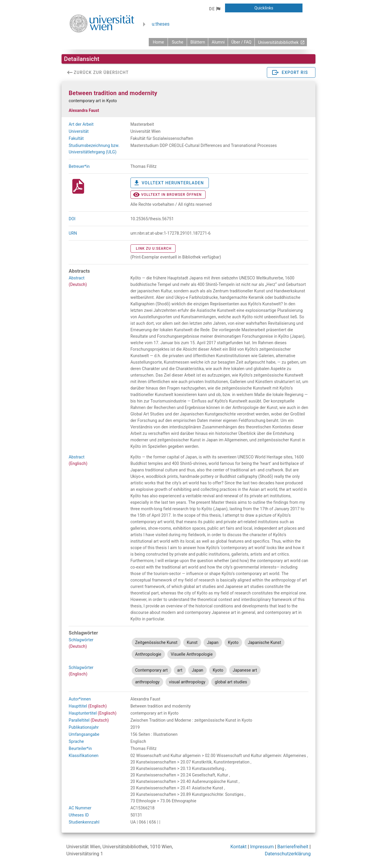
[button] (215, 9)
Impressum (262, 847)
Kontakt (238, 847)
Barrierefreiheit (293, 847)
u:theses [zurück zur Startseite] (161, 24)
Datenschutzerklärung (288, 854)
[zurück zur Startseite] (158, 42)
